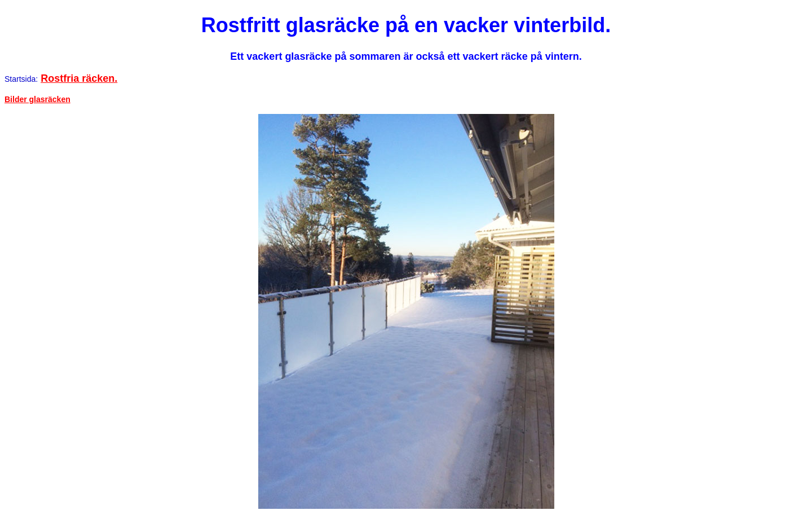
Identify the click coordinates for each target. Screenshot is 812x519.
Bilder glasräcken (37, 99)
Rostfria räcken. (79, 78)
